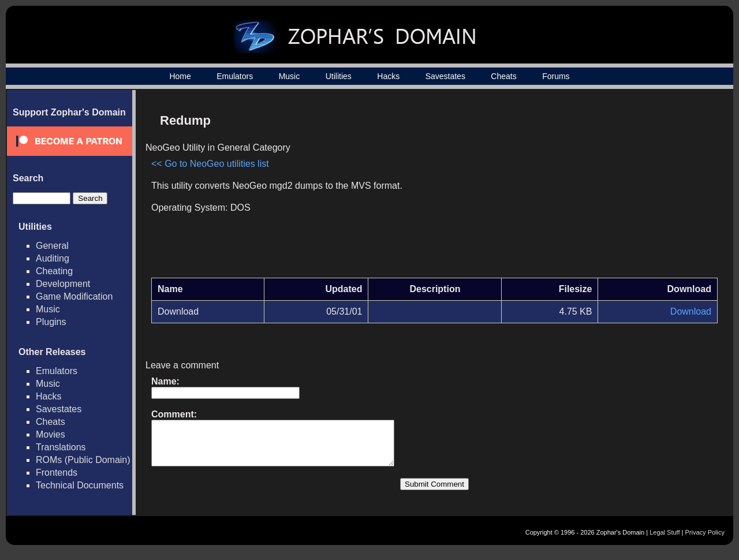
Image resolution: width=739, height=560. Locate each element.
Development (63, 284)
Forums (556, 76)
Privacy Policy (705, 541)
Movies (51, 434)
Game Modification (74, 296)
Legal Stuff (665, 541)
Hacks (388, 76)
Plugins (51, 322)
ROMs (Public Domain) (83, 460)
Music (290, 76)
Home (180, 76)
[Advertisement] (619, 188)
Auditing (53, 258)
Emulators (235, 76)
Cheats (503, 76)
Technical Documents (80, 485)
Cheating (54, 271)
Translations (61, 447)
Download (691, 311)
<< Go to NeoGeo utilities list (210, 164)
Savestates (445, 76)
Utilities (339, 76)
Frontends (57, 473)
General (52, 246)
